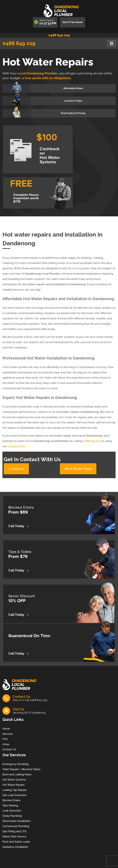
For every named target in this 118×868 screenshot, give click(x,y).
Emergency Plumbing (15, 764)
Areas (6, 745)
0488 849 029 (59, 35)
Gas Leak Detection (14, 795)
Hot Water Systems (14, 780)
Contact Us (17, 469)
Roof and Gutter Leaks (16, 842)
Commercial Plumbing (16, 827)
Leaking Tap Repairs (15, 790)
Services (8, 734)
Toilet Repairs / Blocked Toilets (21, 770)
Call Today (34, 522)
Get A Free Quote (73, 22)
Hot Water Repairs (13, 785)
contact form (16, 446)
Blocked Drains (11, 801)
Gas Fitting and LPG (14, 832)
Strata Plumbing (12, 816)
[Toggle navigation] (112, 43)
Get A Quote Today (79, 469)
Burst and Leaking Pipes (17, 775)
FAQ (5, 739)
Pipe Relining (10, 806)
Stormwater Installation (16, 821)
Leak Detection (12, 811)
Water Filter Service (14, 837)
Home (6, 729)
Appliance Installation (15, 847)
